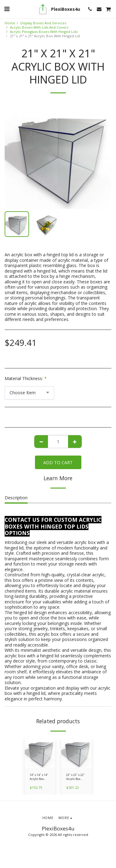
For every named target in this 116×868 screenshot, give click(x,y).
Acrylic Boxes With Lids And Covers (39, 27)
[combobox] (29, 393)
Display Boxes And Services (43, 23)
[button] (7, 9)
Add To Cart (58, 462)
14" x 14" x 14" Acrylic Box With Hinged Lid (39, 777)
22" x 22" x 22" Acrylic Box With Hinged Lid (75, 777)
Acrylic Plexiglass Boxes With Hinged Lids (44, 32)
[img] (40, 753)
